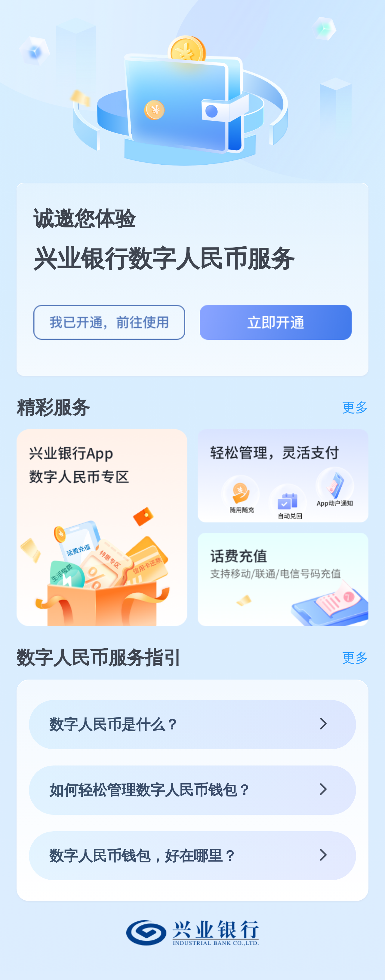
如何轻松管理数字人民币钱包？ (150, 790)
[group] (102, 528)
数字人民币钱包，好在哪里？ (143, 856)
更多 (355, 407)
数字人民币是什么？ (114, 724)
